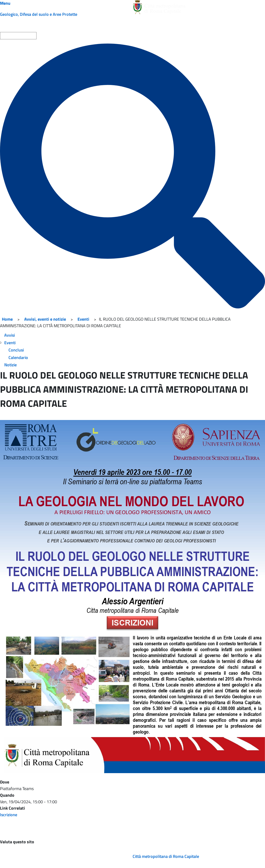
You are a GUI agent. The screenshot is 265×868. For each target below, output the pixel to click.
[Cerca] (132, 176)
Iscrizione (9, 815)
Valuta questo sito (17, 842)
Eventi (83, 319)
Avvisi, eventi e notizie (45, 319)
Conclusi (16, 350)
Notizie (10, 365)
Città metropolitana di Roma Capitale (166, 856)
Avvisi (10, 335)
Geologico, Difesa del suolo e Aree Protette (39, 14)
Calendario (18, 357)
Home (7, 319)
